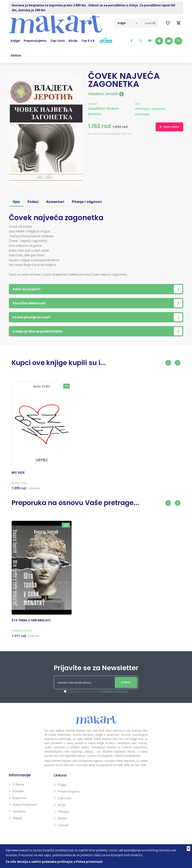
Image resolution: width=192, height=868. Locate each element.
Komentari (55, 202)
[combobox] (127, 23)
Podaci (33, 202)
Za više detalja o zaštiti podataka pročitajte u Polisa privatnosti (54, 862)
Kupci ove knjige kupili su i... (59, 363)
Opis (16, 202)
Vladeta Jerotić (106, 94)
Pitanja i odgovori (87, 202)
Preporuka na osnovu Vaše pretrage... (75, 503)
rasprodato (169, 127)
